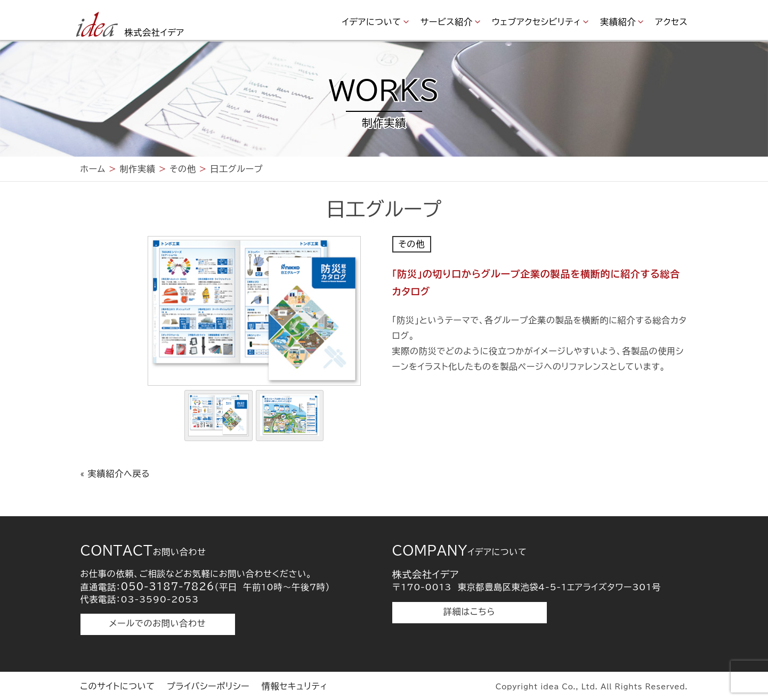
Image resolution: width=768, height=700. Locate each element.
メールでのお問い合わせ (157, 623)
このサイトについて (118, 686)
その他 (412, 244)
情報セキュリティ (295, 686)
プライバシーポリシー (208, 686)
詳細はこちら (469, 612)
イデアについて (372, 22)
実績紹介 (618, 22)
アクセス (671, 22)
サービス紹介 (447, 22)
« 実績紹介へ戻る (115, 474)
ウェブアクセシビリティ (536, 22)
